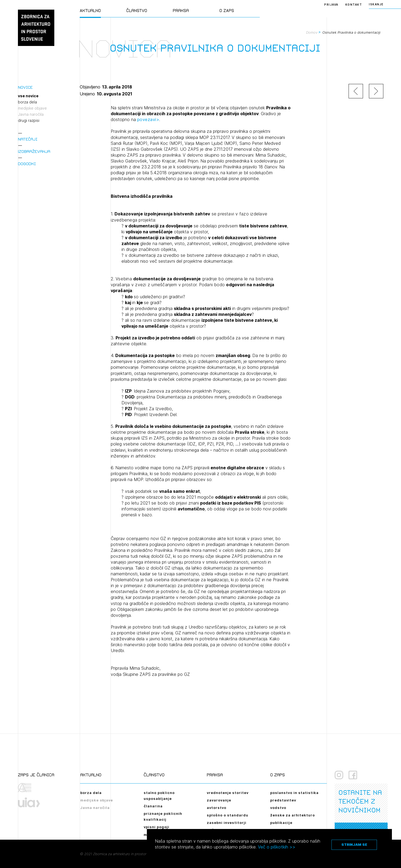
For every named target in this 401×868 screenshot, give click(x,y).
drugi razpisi (29, 121)
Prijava (331, 5)
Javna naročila (31, 114)
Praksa (181, 11)
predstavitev (283, 800)
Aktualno (90, 11)
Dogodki (27, 164)
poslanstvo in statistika (294, 793)
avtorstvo (217, 808)
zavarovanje (219, 800)
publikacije (281, 823)
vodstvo (278, 808)
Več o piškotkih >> (277, 847)
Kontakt (354, 5)
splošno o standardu (228, 815)
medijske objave (32, 108)
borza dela (27, 102)
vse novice (28, 96)
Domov (312, 32)
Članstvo (137, 11)
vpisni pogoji (156, 827)
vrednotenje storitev (228, 793)
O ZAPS (227, 11)
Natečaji (28, 139)
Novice (25, 87)
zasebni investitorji (227, 823)
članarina (153, 806)
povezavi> (148, 119)
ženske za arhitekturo (293, 815)
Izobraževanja (34, 151)
